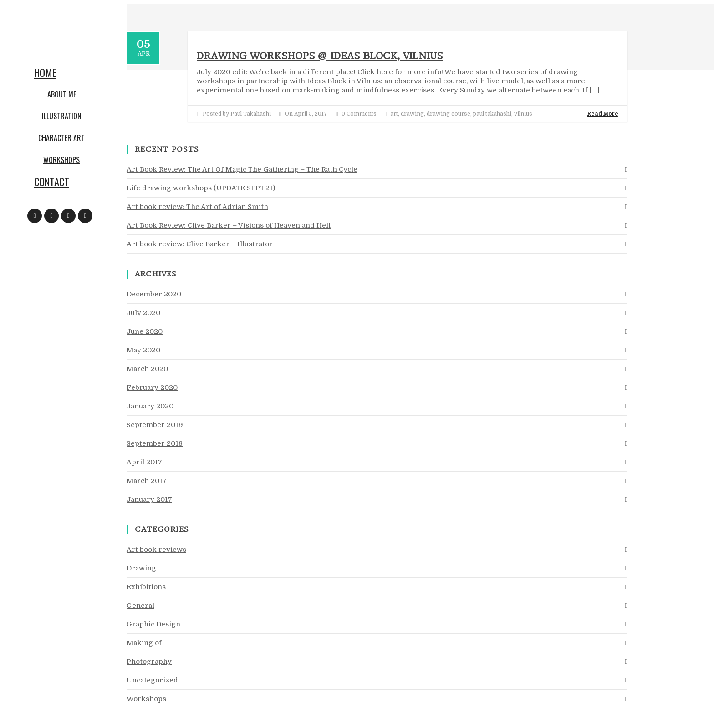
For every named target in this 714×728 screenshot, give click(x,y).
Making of (144, 643)
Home (45, 72)
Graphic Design (153, 624)
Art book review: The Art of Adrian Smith (197, 207)
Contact (52, 182)
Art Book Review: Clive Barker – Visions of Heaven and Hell (229, 225)
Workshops (61, 160)
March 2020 (147, 369)
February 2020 (152, 387)
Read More (603, 114)
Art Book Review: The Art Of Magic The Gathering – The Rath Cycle (242, 169)
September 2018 (155, 443)
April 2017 (144, 462)
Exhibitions (146, 587)
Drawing (141, 568)
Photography (149, 662)
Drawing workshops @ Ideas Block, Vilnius (320, 56)
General (140, 606)
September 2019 (155, 425)
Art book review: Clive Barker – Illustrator (200, 244)
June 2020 (145, 331)
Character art (61, 138)
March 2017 (147, 481)
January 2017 (149, 499)
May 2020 (143, 350)
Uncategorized (152, 680)
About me (62, 94)
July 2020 (143, 313)
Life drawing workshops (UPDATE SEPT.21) (201, 188)
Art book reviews (156, 550)
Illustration (62, 116)
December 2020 (154, 294)
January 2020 (150, 406)
